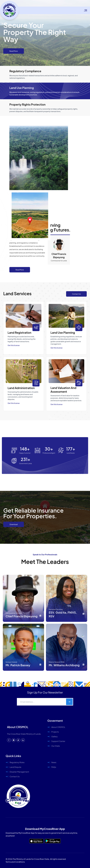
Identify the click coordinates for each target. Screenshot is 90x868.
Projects (55, 732)
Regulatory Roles (17, 762)
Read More (14, 51)
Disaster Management (19, 772)
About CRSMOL (58, 727)
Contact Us (76, 294)
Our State (56, 746)
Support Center (58, 741)
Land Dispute (15, 767)
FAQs (54, 767)
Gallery (54, 737)
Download (14, 524)
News (54, 762)
